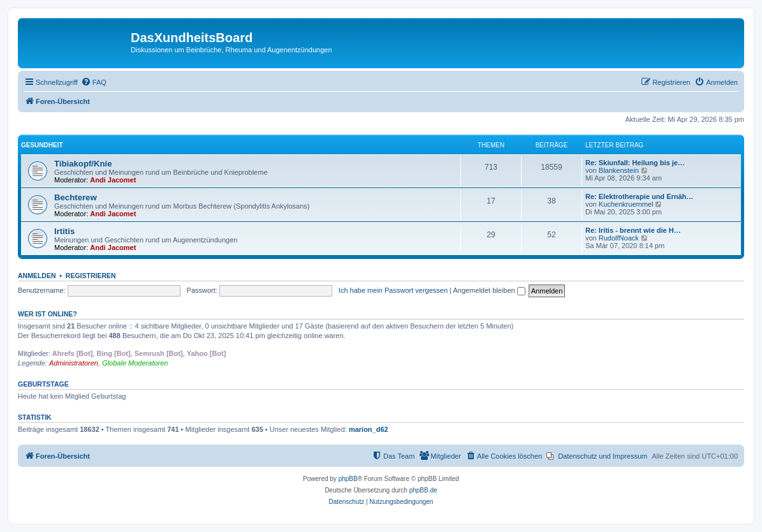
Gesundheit (42, 145)
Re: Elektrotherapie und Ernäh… (639, 196)
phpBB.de (423, 490)
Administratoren (74, 363)
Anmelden (37, 276)
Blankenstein (619, 170)
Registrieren (91, 276)
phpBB (348, 479)
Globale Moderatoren (135, 363)
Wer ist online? (48, 314)
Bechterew (76, 197)
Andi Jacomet (113, 180)
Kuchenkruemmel (626, 204)
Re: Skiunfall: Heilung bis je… (635, 163)
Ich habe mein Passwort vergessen (393, 290)
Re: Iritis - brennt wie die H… (633, 230)
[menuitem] (94, 82)
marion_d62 (369, 429)
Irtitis (64, 231)
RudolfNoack (619, 238)
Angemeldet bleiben (489, 290)
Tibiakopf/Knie (83, 164)
